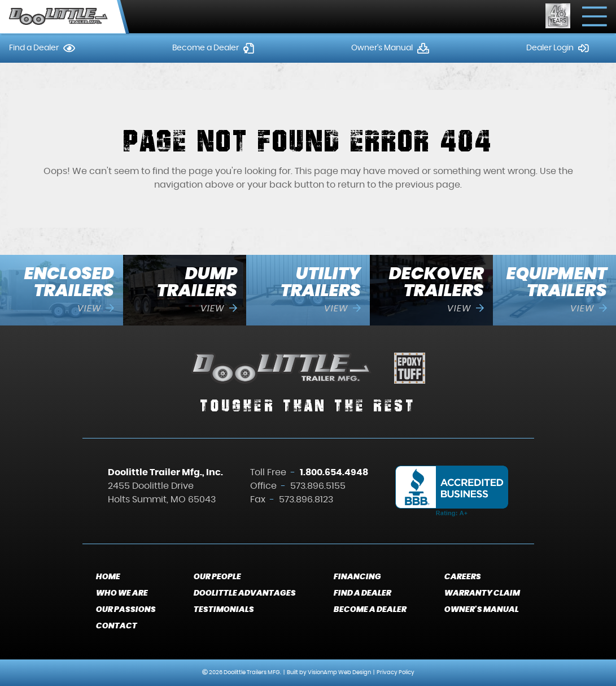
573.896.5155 (318, 486)
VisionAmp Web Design (339, 672)
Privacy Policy (396, 672)
